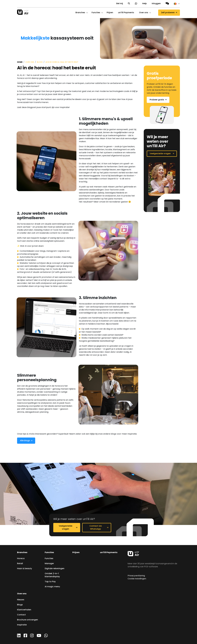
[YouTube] (39, 636)
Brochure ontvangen (28, 620)
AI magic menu (52, 587)
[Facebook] (25, 636)
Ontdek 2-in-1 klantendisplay (52, 575)
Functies (49, 553)
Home (20, 62)
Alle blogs (25, 441)
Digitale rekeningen (55, 569)
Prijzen (76, 553)
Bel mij (120, 4)
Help (144, 4)
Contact (21, 615)
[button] (176, 4)
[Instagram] (32, 636)
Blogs (40, 62)
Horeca (21, 559)
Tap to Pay (50, 582)
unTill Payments (109, 553)
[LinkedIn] (19, 636)
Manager (49, 564)
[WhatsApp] (46, 636)
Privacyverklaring (136, 576)
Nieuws (21, 600)
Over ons (30, 62)
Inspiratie (22, 625)
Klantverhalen (24, 610)
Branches (22, 553)
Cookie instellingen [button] (137, 579)
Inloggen (156, 4)
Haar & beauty (24, 569)
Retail (20, 564)
